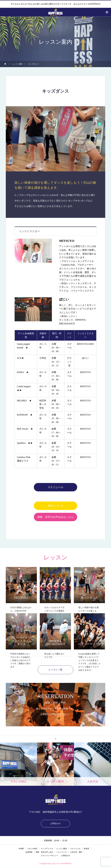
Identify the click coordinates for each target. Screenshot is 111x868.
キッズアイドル (47, 849)
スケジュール (55, 487)
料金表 (86, 849)
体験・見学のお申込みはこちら (55, 517)
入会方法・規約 (76, 852)
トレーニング (62, 852)
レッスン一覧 (55, 670)
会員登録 (29, 852)
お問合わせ (55, 824)
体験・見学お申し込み (44, 852)
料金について (55, 506)
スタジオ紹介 (32, 849)
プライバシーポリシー (49, 856)
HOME (21, 849)
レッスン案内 (62, 849)
